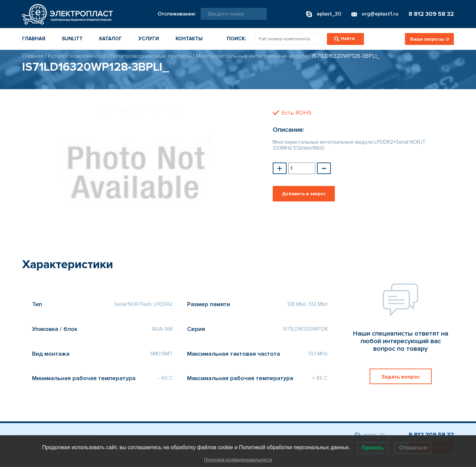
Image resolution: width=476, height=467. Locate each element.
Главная (34, 39)
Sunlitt (72, 39)
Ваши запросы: (430, 39)
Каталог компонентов (77, 56)
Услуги (149, 39)
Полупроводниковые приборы (151, 56)
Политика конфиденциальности (238, 460)
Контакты (189, 39)
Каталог (111, 39)
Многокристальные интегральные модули (252, 56)
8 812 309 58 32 (431, 14)
